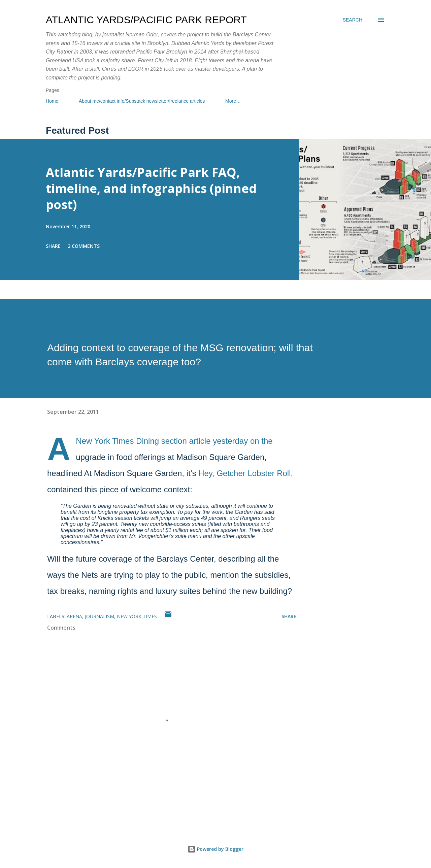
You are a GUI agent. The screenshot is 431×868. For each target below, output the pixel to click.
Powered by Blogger (215, 849)
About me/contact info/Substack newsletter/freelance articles (142, 101)
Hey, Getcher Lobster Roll (244, 473)
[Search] (353, 20)
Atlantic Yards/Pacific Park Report (146, 20)
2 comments (84, 246)
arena (74, 616)
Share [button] (53, 246)
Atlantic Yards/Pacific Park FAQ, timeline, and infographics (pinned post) (151, 188)
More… (233, 101)
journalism (100, 616)
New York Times (137, 616)
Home (52, 101)
